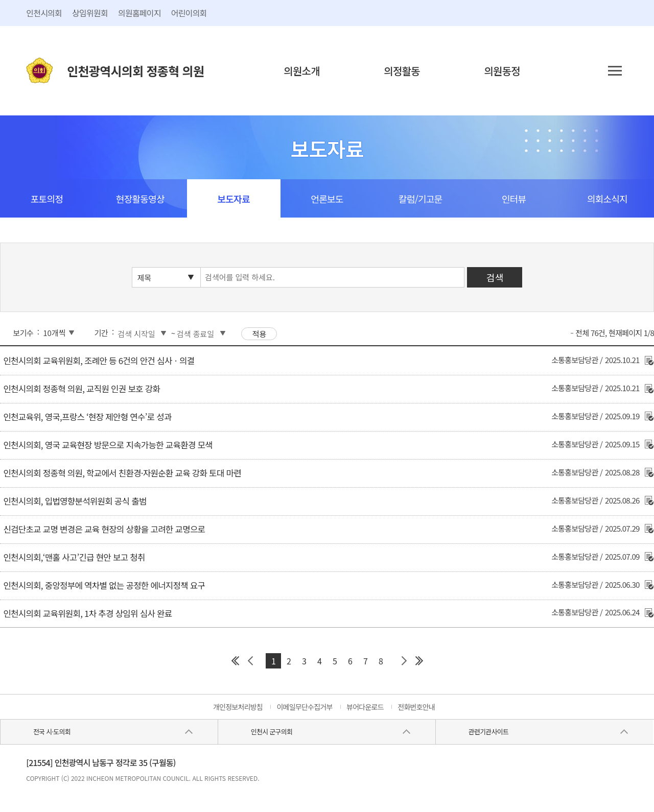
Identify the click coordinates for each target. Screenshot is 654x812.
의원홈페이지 (139, 13)
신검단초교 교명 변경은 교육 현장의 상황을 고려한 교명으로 (104, 529)
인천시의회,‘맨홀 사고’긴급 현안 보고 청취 (74, 557)
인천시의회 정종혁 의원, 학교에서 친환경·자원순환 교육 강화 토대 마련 (122, 473)
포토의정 (47, 199)
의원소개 (302, 71)
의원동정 (502, 71)
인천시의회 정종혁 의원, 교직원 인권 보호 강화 (81, 389)
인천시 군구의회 (272, 732)
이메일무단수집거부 (304, 707)
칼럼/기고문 (420, 199)
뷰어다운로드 (365, 707)
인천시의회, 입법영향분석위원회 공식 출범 (75, 501)
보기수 (23, 333)
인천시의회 (44, 13)
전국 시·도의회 (52, 732)
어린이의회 (189, 13)
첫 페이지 (235, 661)
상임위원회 (90, 13)
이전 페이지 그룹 (250, 661)
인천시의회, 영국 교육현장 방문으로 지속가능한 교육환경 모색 (108, 445)
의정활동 (402, 71)
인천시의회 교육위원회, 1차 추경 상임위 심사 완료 (87, 613)
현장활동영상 (140, 199)
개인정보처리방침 (238, 707)
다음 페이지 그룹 (404, 661)
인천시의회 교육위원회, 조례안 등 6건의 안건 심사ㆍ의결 (99, 361)
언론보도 (327, 199)
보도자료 (233, 199)
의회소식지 (607, 199)
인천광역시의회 (135, 71)
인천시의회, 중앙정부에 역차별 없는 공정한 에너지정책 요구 (104, 585)
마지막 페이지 (419, 661)
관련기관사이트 (488, 732)
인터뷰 (514, 199)
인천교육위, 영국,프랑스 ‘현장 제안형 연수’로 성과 (87, 417)
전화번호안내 (416, 707)
